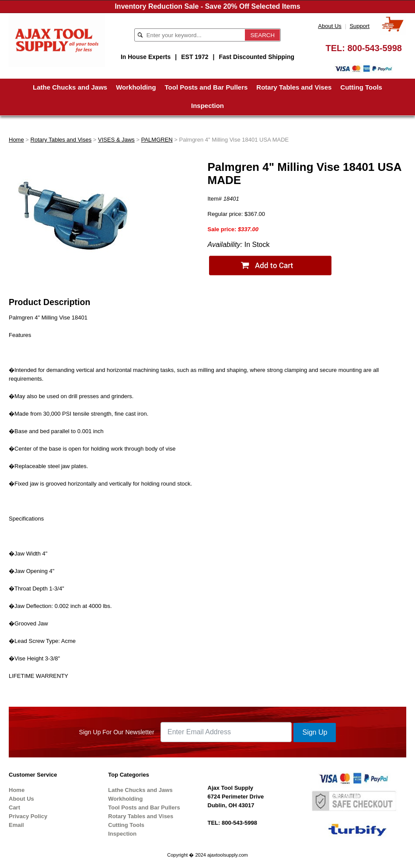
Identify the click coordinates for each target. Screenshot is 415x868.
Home (16, 140)
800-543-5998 (375, 48)
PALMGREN (157, 140)
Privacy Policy (28, 816)
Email (16, 825)
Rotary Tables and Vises (294, 87)
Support (359, 26)
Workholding (136, 87)
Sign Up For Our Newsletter (117, 732)
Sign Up (315, 732)
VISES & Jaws (116, 140)
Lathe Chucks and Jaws (70, 87)
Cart (14, 807)
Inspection (207, 106)
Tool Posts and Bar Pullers (206, 87)
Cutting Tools (361, 87)
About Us (330, 26)
